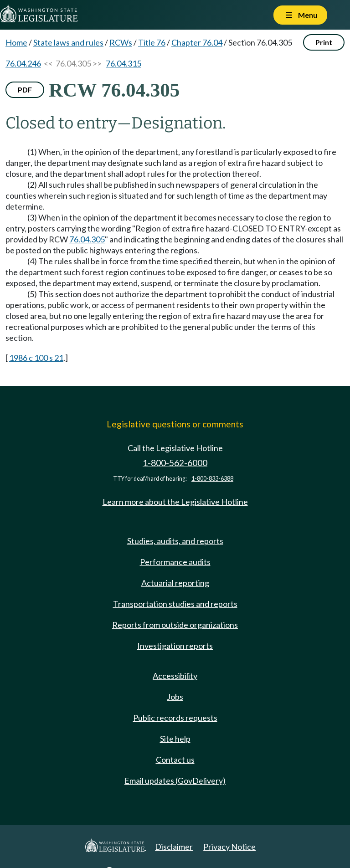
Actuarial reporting (175, 583)
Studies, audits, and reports (175, 541)
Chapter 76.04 (197, 42)
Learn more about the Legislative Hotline (175, 502)
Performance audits (175, 562)
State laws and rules (68, 42)
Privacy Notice (229, 847)
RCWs (121, 42)
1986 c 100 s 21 (36, 358)
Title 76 (152, 42)
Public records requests (175, 718)
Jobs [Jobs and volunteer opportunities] (175, 697)
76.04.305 (87, 239)
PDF (25, 90)
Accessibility (175, 676)
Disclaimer (174, 847)
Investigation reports (175, 646)
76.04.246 (23, 63)
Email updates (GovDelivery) (175, 781)
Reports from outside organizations (175, 625)
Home (16, 42)
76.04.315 (124, 63)
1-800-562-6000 (175, 463)
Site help (175, 739)
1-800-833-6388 (212, 479)
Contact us (175, 760)
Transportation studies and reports (175, 604)
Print (324, 42)
